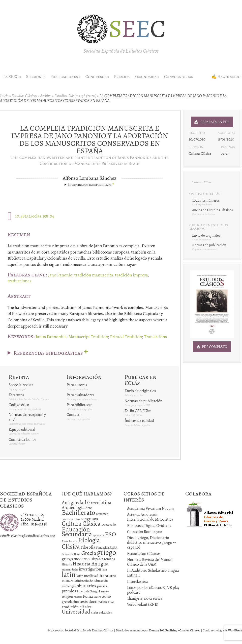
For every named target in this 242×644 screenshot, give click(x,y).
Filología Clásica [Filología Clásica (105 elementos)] (81, 543)
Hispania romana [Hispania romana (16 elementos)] (103, 559)
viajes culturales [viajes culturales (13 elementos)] (101, 612)
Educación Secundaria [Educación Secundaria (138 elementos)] (77, 532)
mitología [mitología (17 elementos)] (69, 586)
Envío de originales (140, 391)
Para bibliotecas (80, 405)
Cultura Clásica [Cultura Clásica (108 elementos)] (81, 524)
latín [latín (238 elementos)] (69, 575)
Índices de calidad (139, 421)
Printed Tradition (126, 337)
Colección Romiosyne (145, 532)
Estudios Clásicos (24, 96)
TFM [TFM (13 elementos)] (111, 602)
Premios (122, 77)
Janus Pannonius (51, 337)
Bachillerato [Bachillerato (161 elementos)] (79, 513)
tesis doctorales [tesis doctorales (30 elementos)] (93, 601)
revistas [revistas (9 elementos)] (78, 597)
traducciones (19, 281)
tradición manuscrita (94, 275)
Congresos (97, 77)
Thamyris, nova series (145, 598)
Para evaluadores (80, 395)
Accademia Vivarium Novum (150, 509)
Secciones (36, 77)
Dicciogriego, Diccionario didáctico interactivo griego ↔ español (152, 543)
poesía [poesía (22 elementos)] (102, 586)
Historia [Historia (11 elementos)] (67, 564)
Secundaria (147, 77)
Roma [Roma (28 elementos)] (88, 596)
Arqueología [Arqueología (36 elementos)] (73, 507)
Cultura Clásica (200, 154)
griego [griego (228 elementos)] (107, 552)
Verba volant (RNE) (143, 604)
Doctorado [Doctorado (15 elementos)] (109, 525)
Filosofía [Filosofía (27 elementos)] (88, 547)
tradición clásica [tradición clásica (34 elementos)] (77, 607)
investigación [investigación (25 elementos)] (90, 569)
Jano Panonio (60, 275)
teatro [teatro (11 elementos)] (97, 597)
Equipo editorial (22, 430)
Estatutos (16, 395)
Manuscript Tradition (88, 337)
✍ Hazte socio (226, 77)
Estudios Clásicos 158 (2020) (75, 96)
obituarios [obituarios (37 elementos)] (86, 586)
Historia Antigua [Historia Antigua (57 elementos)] (91, 564)
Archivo (46, 96)
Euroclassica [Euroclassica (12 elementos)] (70, 541)
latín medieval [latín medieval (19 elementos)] (87, 576)
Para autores (77, 385)
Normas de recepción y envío (27, 417)
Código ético (19, 405)
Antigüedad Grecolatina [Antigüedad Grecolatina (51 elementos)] (87, 503)
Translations (155, 337)
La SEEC (12, 77)
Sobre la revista (21, 385)
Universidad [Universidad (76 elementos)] (76, 612)
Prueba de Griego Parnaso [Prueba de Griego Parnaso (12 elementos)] (93, 591)
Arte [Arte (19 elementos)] (89, 508)
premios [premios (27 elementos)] (69, 591)
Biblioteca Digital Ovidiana (149, 526)
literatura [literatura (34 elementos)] (107, 576)
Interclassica (137, 582)
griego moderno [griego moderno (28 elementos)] (76, 559)
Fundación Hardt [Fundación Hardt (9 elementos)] (71, 554)
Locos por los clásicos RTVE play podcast (153, 590)
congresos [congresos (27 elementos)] (89, 519)
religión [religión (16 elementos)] (67, 597)
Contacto (74, 415)
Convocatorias (179, 77)
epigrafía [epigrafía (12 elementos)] (98, 535)
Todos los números (206, 200)
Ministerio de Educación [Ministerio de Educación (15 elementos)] (91, 581)
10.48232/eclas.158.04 (35, 216)
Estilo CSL (138, 411)
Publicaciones (66, 77)
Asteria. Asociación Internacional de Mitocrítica (150, 517)
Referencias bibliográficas (48, 352)
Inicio (4, 96)
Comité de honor (22, 440)
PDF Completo (212, 347)
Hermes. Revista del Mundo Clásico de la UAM (150, 562)
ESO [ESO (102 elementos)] (110, 534)
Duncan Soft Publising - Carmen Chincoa (175, 630)
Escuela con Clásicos (144, 554)
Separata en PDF (212, 122)
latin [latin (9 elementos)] (104, 570)
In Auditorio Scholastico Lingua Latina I (153, 573)
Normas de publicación (143, 401)
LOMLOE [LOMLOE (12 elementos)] (68, 581)
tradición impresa (132, 275)
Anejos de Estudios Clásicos (212, 210)
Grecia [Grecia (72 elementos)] (89, 553)
